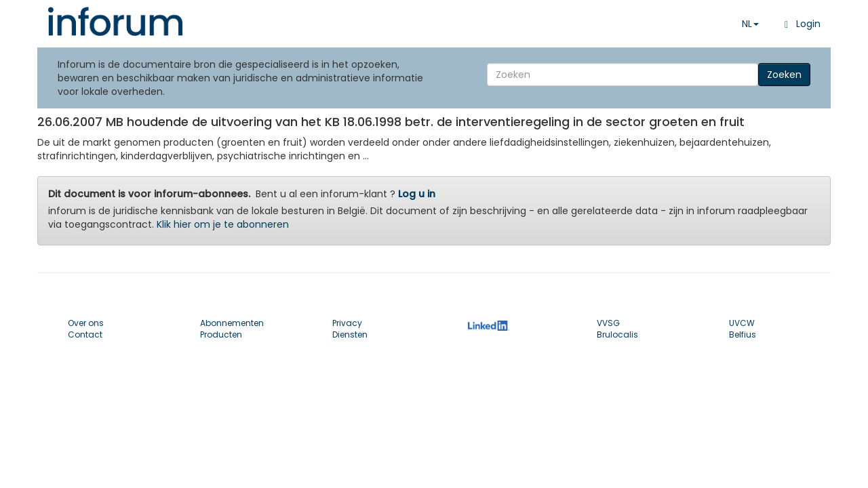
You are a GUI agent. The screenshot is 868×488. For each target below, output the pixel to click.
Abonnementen (232, 323)
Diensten (350, 334)
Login (800, 24)
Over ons (86, 323)
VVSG (608, 323)
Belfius (743, 334)
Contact (85, 334)
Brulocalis (617, 334)
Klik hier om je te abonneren (223, 224)
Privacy (347, 323)
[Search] (623, 75)
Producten (221, 334)
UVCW (742, 323)
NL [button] (750, 24)
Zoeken (784, 75)
